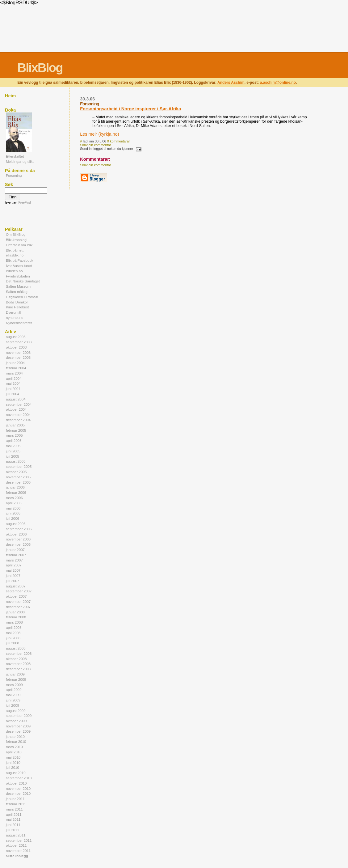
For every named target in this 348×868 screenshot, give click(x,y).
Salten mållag (17, 292)
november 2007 (18, 602)
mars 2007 (14, 560)
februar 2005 (16, 430)
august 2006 (16, 524)
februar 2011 (16, 804)
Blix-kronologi (17, 240)
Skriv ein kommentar (95, 145)
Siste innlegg (17, 856)
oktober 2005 (16, 472)
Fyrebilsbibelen (18, 276)
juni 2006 (13, 513)
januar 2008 (15, 612)
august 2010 (16, 773)
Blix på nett (15, 250)
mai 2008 (13, 633)
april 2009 (14, 690)
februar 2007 (16, 555)
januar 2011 (15, 799)
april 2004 (14, 379)
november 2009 (18, 726)
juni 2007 (13, 576)
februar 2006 (16, 493)
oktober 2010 (16, 783)
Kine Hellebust (17, 307)
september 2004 (19, 404)
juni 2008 (13, 638)
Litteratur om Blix (19, 245)
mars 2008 (14, 622)
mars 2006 (14, 498)
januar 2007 (15, 550)
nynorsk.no (15, 318)
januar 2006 (15, 487)
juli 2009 (13, 705)
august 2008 (16, 648)
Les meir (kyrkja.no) (99, 134)
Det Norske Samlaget (23, 281)
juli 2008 (13, 643)
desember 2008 (18, 669)
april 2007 (14, 565)
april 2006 (14, 503)
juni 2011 (13, 825)
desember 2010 (18, 794)
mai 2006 (13, 508)
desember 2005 (18, 482)
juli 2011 (13, 830)
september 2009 (19, 716)
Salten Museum (18, 286)
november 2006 (18, 539)
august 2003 (16, 337)
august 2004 (16, 399)
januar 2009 (15, 674)
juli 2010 (13, 768)
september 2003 (19, 342)
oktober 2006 (16, 534)
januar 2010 (15, 737)
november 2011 (18, 851)
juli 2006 (13, 519)
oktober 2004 (16, 409)
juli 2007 (13, 581)
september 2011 (19, 840)
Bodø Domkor (17, 302)
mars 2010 (14, 747)
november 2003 (18, 353)
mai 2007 (13, 570)
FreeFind (25, 203)
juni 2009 (13, 700)
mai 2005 (13, 446)
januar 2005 (15, 425)
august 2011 (16, 835)
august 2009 (16, 711)
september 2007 (19, 591)
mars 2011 (14, 809)
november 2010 (18, 789)
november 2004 (18, 415)
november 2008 (18, 664)
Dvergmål (13, 312)
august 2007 (16, 586)
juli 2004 (13, 394)
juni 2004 (13, 389)
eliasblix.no (15, 255)
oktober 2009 (16, 721)
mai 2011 (13, 819)
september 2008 (19, 654)
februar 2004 (16, 368)
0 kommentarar (119, 141)
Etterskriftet (15, 156)
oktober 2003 (16, 347)
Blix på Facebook (20, 260)
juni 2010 (13, 763)
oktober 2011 (16, 845)
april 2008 (14, 628)
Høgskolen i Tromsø (22, 297)
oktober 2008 (16, 659)
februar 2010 (16, 742)
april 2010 (14, 752)
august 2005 (16, 461)
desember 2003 (18, 358)
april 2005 (14, 441)
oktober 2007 (16, 596)
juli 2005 (13, 456)
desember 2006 (18, 544)
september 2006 (19, 529)
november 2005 (18, 477)
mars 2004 (14, 373)
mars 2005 (14, 435)
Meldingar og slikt (20, 162)
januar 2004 (15, 363)
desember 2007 (18, 607)
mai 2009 (13, 695)
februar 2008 (16, 617)
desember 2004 (18, 420)
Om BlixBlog (16, 235)
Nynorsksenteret (19, 323)
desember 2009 (18, 731)
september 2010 (19, 778)
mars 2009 (14, 685)
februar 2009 (16, 680)
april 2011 (14, 815)
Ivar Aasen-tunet (19, 266)
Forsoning (14, 176)
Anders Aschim (231, 83)
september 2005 (19, 467)
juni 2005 (13, 451)
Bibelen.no (14, 271)
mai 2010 (13, 757)
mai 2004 (13, 383)
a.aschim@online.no (278, 83)
